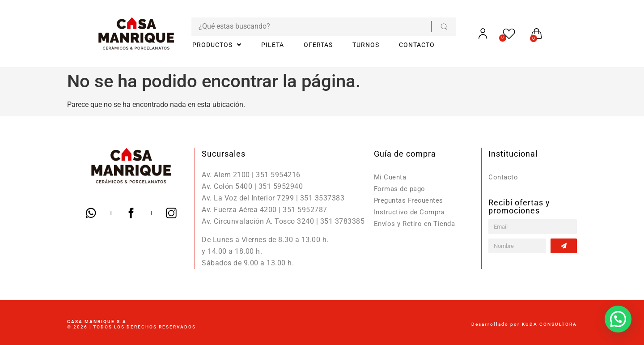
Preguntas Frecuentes (410, 200)
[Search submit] (428, 27)
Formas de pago (401, 189)
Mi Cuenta (391, 177)
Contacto (504, 177)
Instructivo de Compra (411, 212)
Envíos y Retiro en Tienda (417, 224)
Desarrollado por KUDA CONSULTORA (524, 324)
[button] (618, 319)
